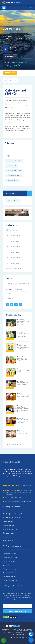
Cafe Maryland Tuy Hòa (14, 171)
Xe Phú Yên (6, 537)
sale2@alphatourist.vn (16, 498)
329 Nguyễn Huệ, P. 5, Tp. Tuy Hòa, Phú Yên (22, 433)
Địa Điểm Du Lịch (8, 525)
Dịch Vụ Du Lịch (8, 522)
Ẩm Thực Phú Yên (9, 533)
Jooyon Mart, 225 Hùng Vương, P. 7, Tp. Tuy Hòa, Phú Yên (22, 335)
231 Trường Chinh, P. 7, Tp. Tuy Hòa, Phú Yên (22, 396)
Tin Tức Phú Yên (8, 541)
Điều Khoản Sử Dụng (10, 554)
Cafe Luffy (19, 406)
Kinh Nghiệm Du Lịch (10, 529)
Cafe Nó (18, 344)
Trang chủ (6, 62)
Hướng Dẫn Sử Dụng (10, 569)
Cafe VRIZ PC (20, 332)
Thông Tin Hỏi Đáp (9, 561)
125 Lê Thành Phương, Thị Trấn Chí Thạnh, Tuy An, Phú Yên (22, 409)
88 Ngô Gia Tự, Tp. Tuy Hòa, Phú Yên (22, 383)
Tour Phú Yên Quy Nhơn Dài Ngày (14, 518)
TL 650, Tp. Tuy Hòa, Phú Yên (22, 371)
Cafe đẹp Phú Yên (13, 180)
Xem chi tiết (10, 327)
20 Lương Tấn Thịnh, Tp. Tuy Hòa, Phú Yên (22, 360)
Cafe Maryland (12, 166)
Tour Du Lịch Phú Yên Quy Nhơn (13, 514)
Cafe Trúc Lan (20, 320)
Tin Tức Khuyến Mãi (9, 577)
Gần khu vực (19, 193)
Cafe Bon (19, 430)
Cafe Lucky (19, 357)
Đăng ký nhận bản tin (18, 611)
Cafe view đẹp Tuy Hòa (14, 175)
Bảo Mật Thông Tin (9, 573)
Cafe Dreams (20, 369)
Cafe (14, 62)
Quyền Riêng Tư (8, 565)
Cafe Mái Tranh (20, 418)
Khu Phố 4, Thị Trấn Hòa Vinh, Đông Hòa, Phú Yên (22, 347)
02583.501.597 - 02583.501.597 (21, 501)
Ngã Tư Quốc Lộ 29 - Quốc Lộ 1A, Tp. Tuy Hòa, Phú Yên (22, 323)
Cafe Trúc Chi (20, 381)
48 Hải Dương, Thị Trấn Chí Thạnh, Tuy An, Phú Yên (22, 421)
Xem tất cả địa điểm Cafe (14, 445)
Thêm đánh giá (10, 56)
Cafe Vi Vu (19, 393)
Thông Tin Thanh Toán (11, 580)
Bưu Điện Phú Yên (13, 201)
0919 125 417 (8, 36)
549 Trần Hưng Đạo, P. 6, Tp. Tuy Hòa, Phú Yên (18, 39)
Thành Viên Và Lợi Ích (10, 557)
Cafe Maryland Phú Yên (14, 161)
